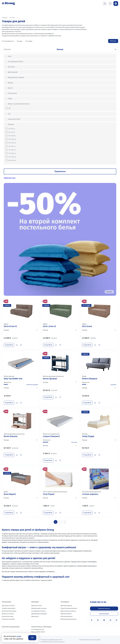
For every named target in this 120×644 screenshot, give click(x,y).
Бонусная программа (9, 605)
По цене (20, 41)
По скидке (29, 41)
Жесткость (11, 67)
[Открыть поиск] (105, 4)
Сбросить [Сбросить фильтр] (7, 49)
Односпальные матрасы (69, 602)
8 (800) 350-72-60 (98, 596)
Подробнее (9, 344)
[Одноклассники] (92, 614)
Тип (9, 114)
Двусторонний (13, 72)
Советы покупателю (9, 602)
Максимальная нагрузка (16, 77)
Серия (10, 99)
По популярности (8, 41)
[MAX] (104, 614)
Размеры (11, 124)
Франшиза (35, 610)
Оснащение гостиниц (38, 605)
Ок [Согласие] (32, 638)
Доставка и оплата (8, 599)
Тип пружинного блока (16, 62)
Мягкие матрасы (66, 607)
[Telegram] (110, 614)
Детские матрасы (66, 599)
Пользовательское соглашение (90, 633)
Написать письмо (104, 602)
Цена (10, 56)
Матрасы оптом (37, 599)
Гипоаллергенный (14, 119)
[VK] (98, 614)
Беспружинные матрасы (69, 613)
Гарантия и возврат (8, 613)
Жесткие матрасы (67, 610)
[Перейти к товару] (21, 323)
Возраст (11, 83)
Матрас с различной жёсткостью (19, 104)
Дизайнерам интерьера (39, 607)
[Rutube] (116, 614)
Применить (60, 171)
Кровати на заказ (8, 610)
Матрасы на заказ (8, 607)
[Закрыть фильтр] (115, 49)
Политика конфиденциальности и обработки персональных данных (53, 634)
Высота (10, 88)
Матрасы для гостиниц (39, 602)
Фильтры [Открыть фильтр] (113, 41)
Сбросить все (10, 178)
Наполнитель (12, 93)
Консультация (104, 607)
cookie (19, 636)
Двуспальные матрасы (68, 605)
